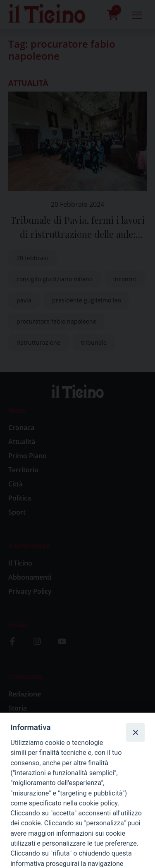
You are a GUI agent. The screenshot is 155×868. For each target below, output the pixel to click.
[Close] (135, 732)
